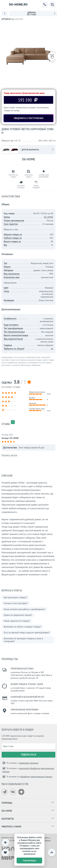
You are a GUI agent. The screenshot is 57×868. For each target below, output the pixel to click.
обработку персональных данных (36, 777)
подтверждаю (29, 861)
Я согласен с (22, 763)
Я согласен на (29, 777)
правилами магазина (29, 763)
